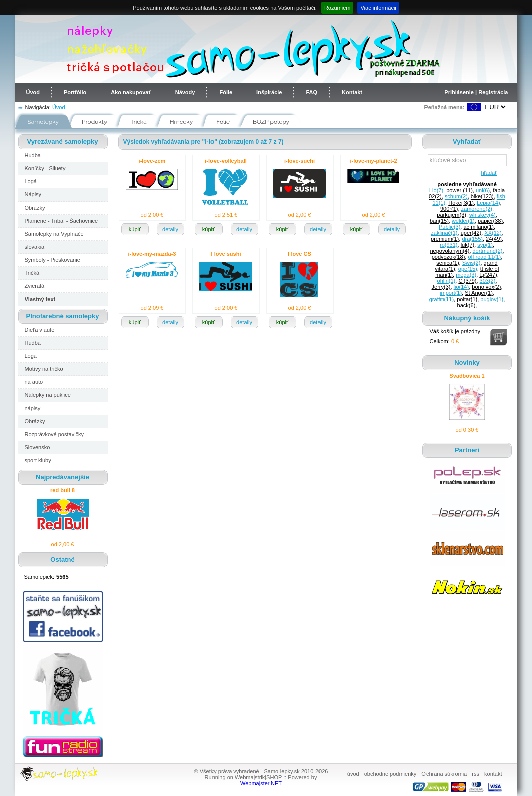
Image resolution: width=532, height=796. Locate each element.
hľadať (488, 173)
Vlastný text (40, 299)
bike (482, 196)
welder (463, 221)
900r (449, 209)
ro (448, 245)
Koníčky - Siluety (45, 168)
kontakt (493, 774)
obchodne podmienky (391, 774)
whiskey (483, 215)
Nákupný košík (467, 318)
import (451, 293)
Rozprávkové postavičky (55, 434)
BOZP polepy (271, 122)
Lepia (488, 203)
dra (472, 239)
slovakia (35, 247)
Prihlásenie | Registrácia (476, 92)
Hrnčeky (182, 122)
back (466, 305)
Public (449, 227)
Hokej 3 (461, 203)
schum (456, 196)
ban (439, 221)
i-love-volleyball (226, 161)
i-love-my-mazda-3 (152, 254)
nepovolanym (449, 251)
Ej (488, 275)
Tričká (138, 122)
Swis (471, 263)
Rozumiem (337, 8)
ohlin (446, 281)
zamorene (477, 209)
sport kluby (38, 460)
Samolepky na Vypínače (54, 234)
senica (447, 263)
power (459, 190)
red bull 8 (63, 490)
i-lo (436, 190)
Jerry (441, 287)
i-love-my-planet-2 (373, 161)
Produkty (94, 122)
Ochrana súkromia (444, 774)
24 (494, 239)
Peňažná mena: (444, 107)
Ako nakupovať (131, 92)
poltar (467, 299)
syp (485, 245)
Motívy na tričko (44, 369)
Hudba (33, 155)
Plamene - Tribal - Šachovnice (62, 221)
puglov (492, 299)
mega (466, 275)
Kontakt (352, 92)
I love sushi (226, 254)
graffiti (441, 299)
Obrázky (35, 208)
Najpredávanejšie (63, 477)
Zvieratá (35, 286)
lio (461, 287)
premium (445, 239)
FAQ (312, 92)
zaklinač (444, 233)
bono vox (486, 287)
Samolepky (43, 122)
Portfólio (75, 92)
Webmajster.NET (261, 783)
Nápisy (33, 194)
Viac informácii (378, 8)
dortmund (488, 251)
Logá (31, 181)
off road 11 (484, 257)
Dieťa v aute (40, 330)
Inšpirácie (269, 92)
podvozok (448, 257)
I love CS (299, 254)
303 (488, 281)
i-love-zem (152, 161)
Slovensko (37, 447)
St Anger (479, 293)
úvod (353, 774)
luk (468, 245)
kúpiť (135, 229)
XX (493, 233)
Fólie (226, 92)
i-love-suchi (300, 161)
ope (468, 269)
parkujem (451, 215)
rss (475, 774)
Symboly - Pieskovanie (52, 260)
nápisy (33, 408)
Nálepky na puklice (48, 395)
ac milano (478, 227)
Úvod (33, 92)
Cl (467, 281)
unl (483, 190)
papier (490, 221)
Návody (185, 92)
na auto (34, 382)
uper (471, 233)
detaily (170, 229)
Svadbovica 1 (467, 376)
